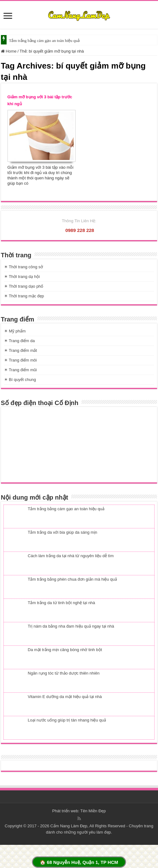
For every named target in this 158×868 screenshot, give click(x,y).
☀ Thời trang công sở (24, 267)
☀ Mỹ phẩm (15, 331)
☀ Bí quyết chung (20, 380)
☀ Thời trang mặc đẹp (24, 296)
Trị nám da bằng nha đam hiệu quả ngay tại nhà (71, 626)
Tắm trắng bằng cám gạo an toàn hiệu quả (44, 41)
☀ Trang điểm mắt (21, 350)
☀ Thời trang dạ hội (22, 277)
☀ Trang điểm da (20, 341)
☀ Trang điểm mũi (21, 370)
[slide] (8, 16)
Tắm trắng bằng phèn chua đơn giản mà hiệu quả (72, 579)
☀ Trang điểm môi (21, 360)
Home (9, 51)
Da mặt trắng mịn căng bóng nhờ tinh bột (65, 650)
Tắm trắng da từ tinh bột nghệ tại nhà (62, 603)
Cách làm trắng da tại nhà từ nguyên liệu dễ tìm (71, 556)
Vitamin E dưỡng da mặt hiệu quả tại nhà (65, 697)
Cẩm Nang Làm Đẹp (69, 826)
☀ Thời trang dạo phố (24, 286)
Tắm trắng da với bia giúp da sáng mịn (63, 532)
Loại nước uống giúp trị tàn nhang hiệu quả (67, 720)
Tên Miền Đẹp (93, 811)
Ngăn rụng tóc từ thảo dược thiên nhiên (64, 673)
